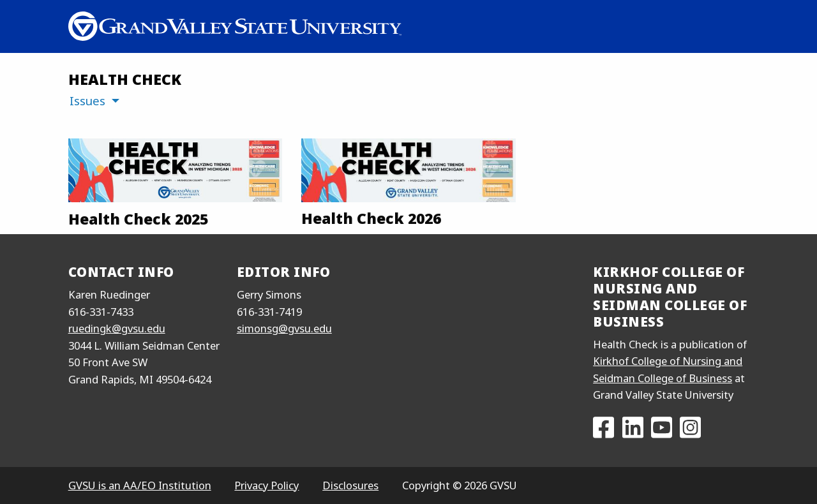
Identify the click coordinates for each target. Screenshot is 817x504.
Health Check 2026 (371, 218)
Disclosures (350, 485)
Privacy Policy (266, 485)
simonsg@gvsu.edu (284, 328)
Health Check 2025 (138, 219)
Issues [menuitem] (87, 100)
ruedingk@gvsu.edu (117, 328)
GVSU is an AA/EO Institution (140, 485)
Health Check (125, 79)
